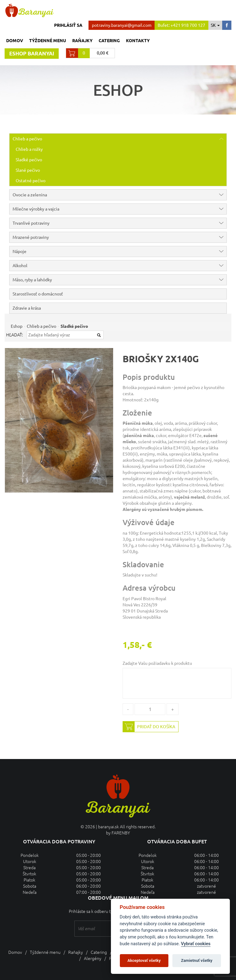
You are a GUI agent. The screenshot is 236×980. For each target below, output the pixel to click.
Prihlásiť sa (68, 25)
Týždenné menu (48, 41)
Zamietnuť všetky (197, 960)
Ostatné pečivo (31, 181)
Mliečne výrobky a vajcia (120, 209)
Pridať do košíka (149, 727)
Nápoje (120, 251)
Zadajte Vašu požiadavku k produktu (157, 663)
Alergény (93, 958)
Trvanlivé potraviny (120, 223)
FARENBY (121, 833)
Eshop (17, 326)
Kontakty (138, 41)
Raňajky (82, 41)
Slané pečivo (28, 170)
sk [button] (215, 25)
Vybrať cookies (196, 944)
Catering (109, 41)
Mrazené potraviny (120, 237)
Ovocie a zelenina (120, 195)
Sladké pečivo (29, 160)
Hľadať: (14, 335)
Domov (15, 41)
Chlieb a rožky (29, 149)
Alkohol (120, 266)
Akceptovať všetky (144, 960)
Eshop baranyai (32, 53)
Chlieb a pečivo (120, 139)
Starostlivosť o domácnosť (38, 294)
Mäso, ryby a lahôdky (120, 280)
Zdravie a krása (27, 308)
